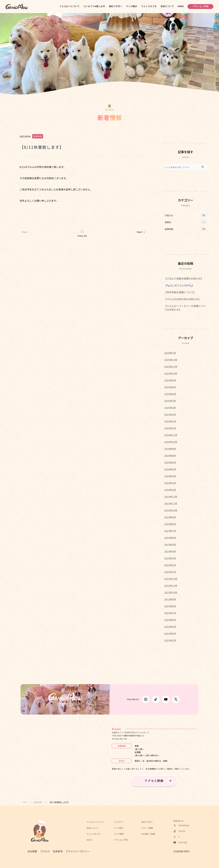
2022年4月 (170, 634)
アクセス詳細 (154, 781)
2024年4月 (170, 476)
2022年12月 (171, 579)
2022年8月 (170, 606)
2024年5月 (170, 469)
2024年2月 (170, 490)
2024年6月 (170, 463)
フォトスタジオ (149, 6)
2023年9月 (170, 517)
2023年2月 (170, 565)
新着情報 (38, 802)
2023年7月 (170, 531)
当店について (167, 6)
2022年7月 (170, 613)
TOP (25, 802)
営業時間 (38, 136)
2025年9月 (170, 380)
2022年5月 (170, 627)
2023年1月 (170, 572)
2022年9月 (170, 599)
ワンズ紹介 (132, 6)
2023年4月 (170, 551)
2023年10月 (171, 510)
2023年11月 (171, 504)
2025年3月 (170, 415)
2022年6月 (170, 620)
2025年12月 (171, 360)
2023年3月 (170, 558)
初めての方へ (116, 6)
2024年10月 (171, 442)
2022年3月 (170, 640)
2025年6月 (170, 394)
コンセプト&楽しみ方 (94, 6)
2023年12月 (171, 497)
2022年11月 (171, 586)
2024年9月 (170, 449)
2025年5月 (170, 401)
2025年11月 (171, 367)
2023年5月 (170, 545)
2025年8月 (170, 387)
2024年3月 (170, 483)
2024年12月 (171, 435)
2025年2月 (170, 421)
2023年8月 (170, 524)
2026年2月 (170, 353)
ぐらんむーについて (69, 6)
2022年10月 (171, 593)
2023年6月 (170, 538)
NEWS (181, 6)
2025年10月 (171, 374)
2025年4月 (170, 408)
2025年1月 (170, 428)
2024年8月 (170, 456)
